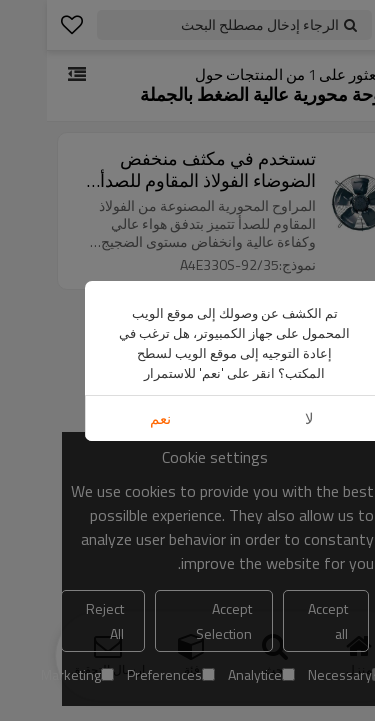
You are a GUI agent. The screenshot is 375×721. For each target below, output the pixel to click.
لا (262, 418)
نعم (113, 418)
